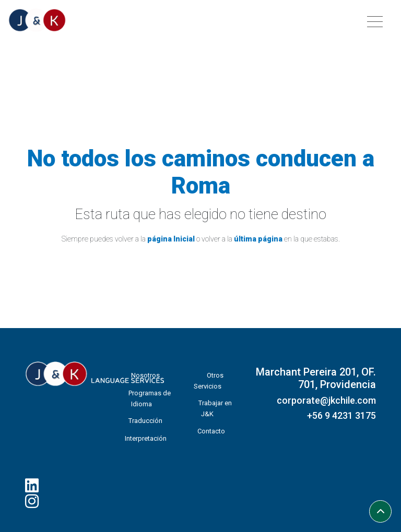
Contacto (211, 431)
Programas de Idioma (150, 398)
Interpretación (146, 438)
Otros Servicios (209, 381)
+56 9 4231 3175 (341, 415)
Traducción (145, 421)
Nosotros (145, 375)
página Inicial (171, 239)
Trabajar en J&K (215, 408)
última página (258, 239)
